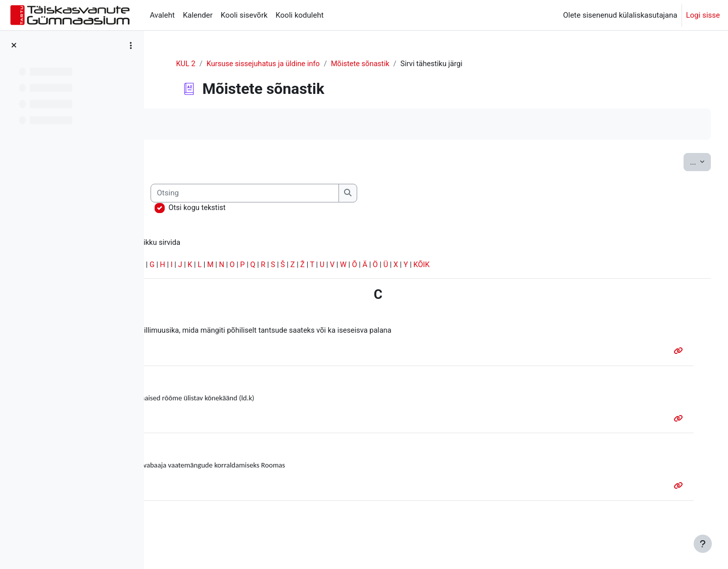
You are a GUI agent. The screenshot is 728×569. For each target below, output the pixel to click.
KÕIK (551, 266)
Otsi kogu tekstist (316, 208)
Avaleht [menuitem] (162, 15)
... (682, 161)
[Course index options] (131, 45)
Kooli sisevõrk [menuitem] (244, 15)
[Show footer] (703, 544)
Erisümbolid (184, 266)
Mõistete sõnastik (415, 64)
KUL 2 (236, 64)
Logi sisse (703, 15)
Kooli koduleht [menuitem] (300, 15)
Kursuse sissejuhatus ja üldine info (316, 64)
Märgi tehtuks (197, 124)
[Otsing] (364, 194)
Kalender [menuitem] (198, 15)
